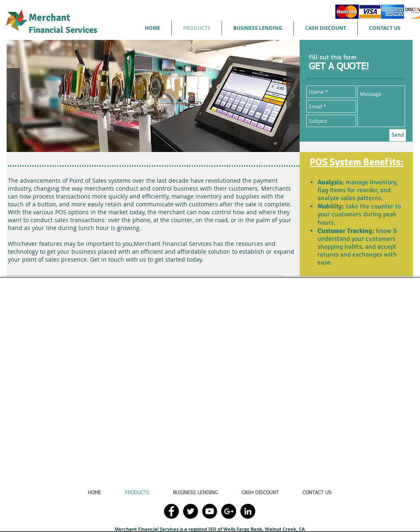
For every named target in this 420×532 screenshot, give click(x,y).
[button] (153, 96)
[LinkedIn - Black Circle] (248, 511)
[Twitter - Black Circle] (190, 511)
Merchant (63, 23)
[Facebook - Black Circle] (171, 511)
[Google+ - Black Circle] (229, 511)
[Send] (398, 135)
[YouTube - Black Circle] (210, 511)
